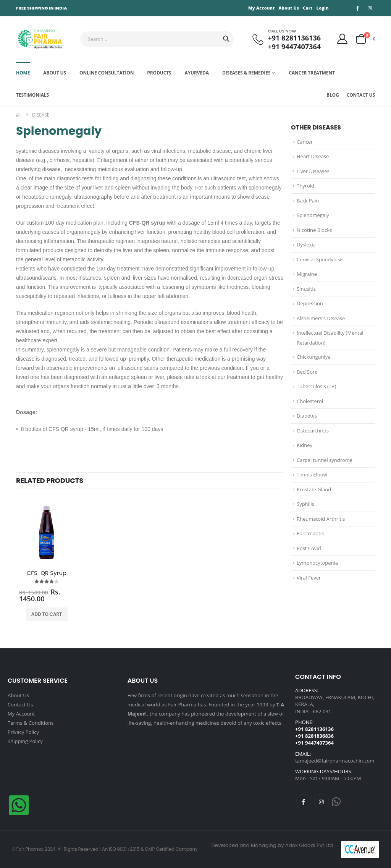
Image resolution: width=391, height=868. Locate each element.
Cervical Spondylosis (320, 259)
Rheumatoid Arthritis (321, 519)
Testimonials (32, 95)
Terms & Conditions (31, 723)
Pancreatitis (310, 533)
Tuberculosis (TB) (316, 386)
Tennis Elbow (312, 474)
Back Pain (308, 201)
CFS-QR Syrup (47, 573)
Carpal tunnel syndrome (325, 460)
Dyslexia (306, 245)
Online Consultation (107, 73)
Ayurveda (197, 73)
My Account (262, 8)
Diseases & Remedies (246, 73)
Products (159, 73)
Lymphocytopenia (317, 563)
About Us (289, 8)
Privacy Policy (23, 732)
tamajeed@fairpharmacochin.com (335, 761)
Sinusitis (306, 289)
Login (322, 8)
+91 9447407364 (294, 47)
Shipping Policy (25, 741)
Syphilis (305, 504)
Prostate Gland (314, 489)
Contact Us (361, 95)
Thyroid (305, 186)
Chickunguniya (313, 357)
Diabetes (307, 416)
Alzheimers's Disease (321, 318)
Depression (310, 303)
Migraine (307, 274)
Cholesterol (310, 401)
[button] (365, 39)
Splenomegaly (313, 215)
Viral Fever (309, 578)
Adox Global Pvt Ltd (309, 845)
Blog (333, 95)
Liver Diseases (313, 171)
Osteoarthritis (313, 431)
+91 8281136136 (294, 38)
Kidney (305, 445)
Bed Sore (307, 372)
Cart (308, 8)
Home (23, 73)
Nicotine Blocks (314, 230)
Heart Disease (313, 156)
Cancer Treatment (312, 73)
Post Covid (309, 548)
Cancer (305, 142)
